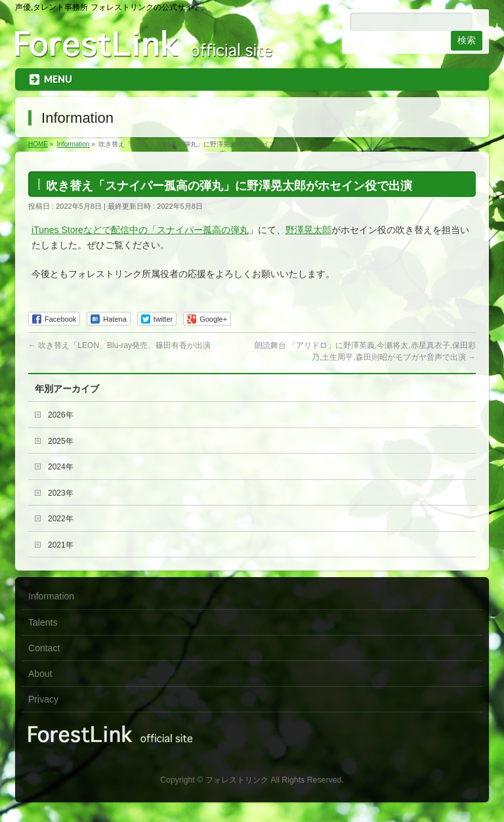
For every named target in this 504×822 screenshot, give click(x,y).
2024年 (61, 467)
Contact (44, 648)
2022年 (61, 519)
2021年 (61, 545)
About (40, 674)
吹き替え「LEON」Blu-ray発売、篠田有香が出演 (119, 345)
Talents (43, 622)
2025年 (61, 441)
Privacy (43, 699)
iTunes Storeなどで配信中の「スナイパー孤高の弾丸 (140, 230)
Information (51, 596)
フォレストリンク (237, 780)
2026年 (61, 415)
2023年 (61, 493)
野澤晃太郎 (308, 230)
